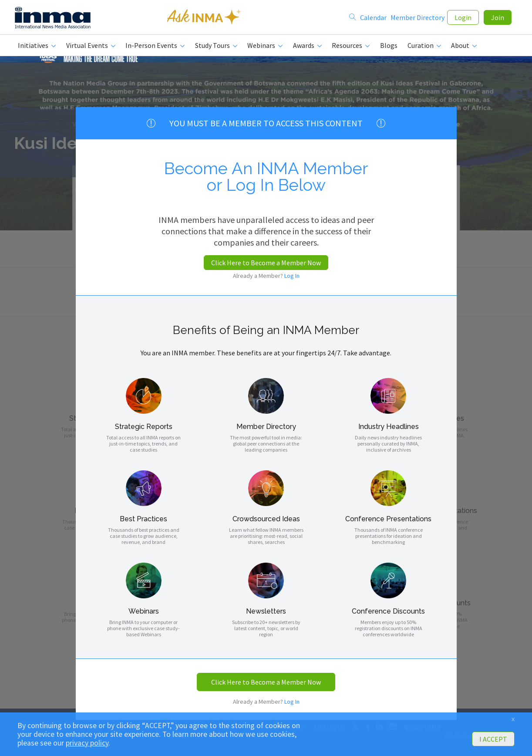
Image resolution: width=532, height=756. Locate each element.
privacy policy (87, 743)
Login (463, 18)
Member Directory (418, 18)
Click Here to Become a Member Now (266, 263)
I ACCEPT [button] (493, 739)
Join (498, 18)
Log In (292, 276)
